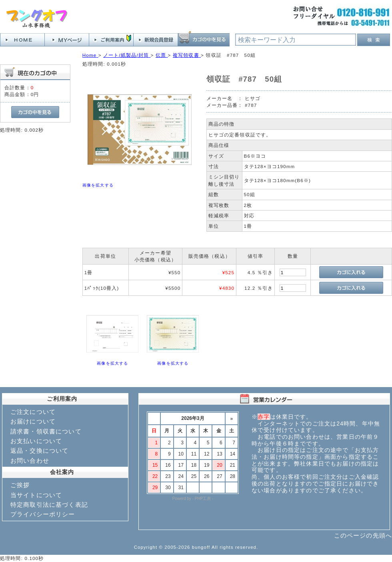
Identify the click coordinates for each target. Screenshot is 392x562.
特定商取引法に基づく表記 (49, 505)
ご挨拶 (20, 485)
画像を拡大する (98, 185)
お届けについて (33, 421)
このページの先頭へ (363, 535)
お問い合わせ (30, 461)
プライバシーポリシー (43, 514)
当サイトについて (36, 495)
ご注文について (33, 412)
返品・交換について (39, 451)
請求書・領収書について (46, 431)
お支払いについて (36, 441)
